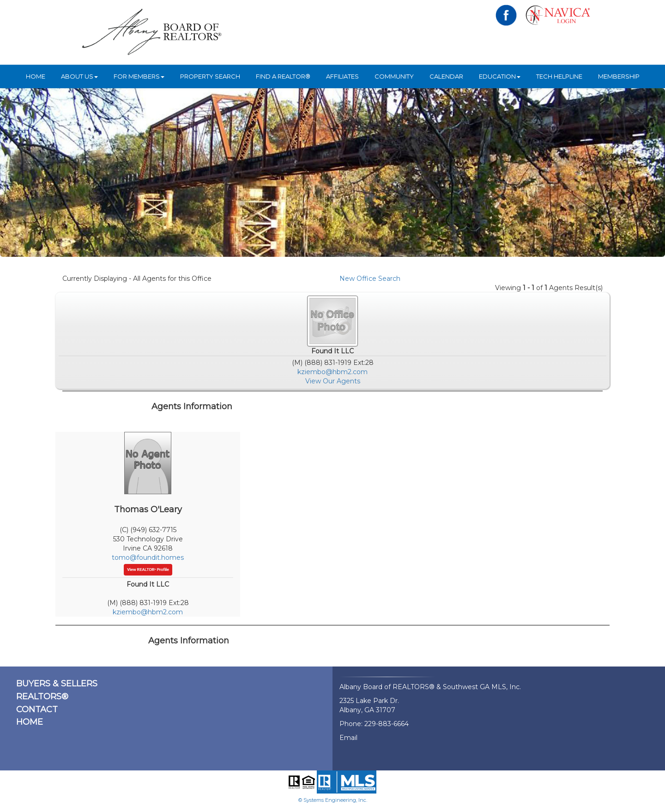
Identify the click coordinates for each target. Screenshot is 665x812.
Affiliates (342, 76)
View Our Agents (333, 381)
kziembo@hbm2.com (332, 372)
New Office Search (370, 279)
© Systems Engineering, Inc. (333, 800)
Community (394, 76)
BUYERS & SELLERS (57, 684)
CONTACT (37, 709)
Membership (619, 76)
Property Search (210, 76)
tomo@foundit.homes (148, 557)
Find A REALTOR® (283, 76)
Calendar (446, 76)
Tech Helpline (559, 76)
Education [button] (500, 76)
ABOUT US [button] (79, 76)
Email (348, 738)
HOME (36, 76)
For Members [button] (139, 76)
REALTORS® (42, 697)
